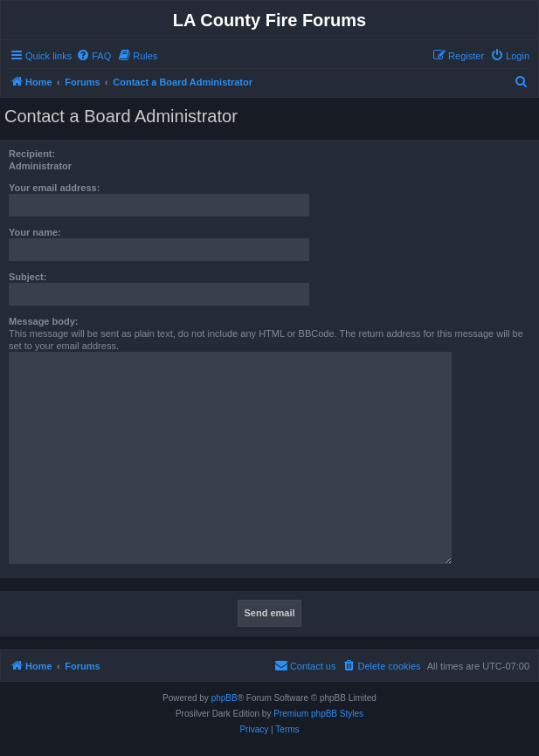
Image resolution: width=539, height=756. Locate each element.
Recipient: (32, 154)
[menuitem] (93, 56)
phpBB (225, 698)
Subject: (28, 277)
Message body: (43, 321)
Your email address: (54, 188)
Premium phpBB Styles (318, 714)
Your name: (35, 232)
